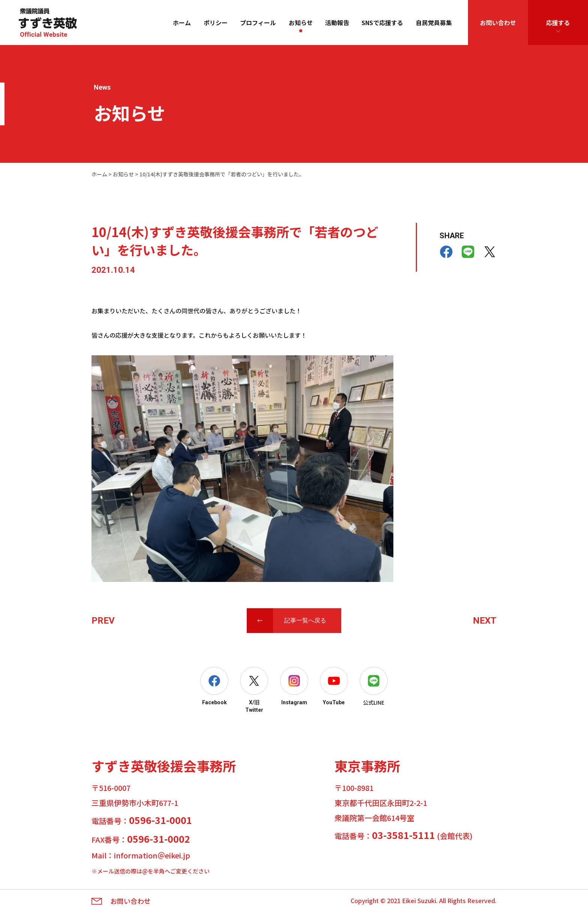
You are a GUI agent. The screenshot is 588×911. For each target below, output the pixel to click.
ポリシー (216, 23)
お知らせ (301, 23)
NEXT (485, 621)
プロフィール (258, 23)
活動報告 (337, 23)
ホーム (182, 23)
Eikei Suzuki (419, 900)
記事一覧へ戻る (305, 620)
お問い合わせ (498, 23)
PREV (103, 621)
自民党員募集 (434, 23)
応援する (558, 23)
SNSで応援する (382, 23)
